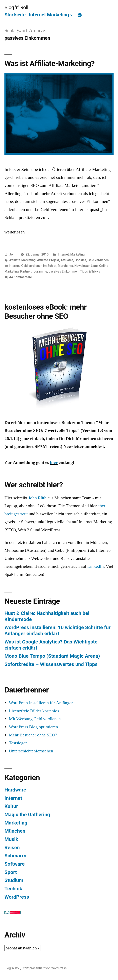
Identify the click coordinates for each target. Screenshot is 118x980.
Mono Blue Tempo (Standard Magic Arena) (52, 656)
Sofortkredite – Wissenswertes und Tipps (51, 664)
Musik (11, 839)
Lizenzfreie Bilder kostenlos (34, 711)
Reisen (12, 847)
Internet (63, 254)
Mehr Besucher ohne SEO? (33, 735)
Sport (11, 872)
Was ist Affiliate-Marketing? (50, 63)
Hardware (15, 790)
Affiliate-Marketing (22, 260)
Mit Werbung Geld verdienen (35, 719)
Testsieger (18, 743)
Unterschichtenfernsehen (31, 751)
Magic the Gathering (27, 814)
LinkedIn (96, 566)
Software (15, 864)
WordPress (17, 897)
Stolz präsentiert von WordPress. (45, 968)
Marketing (77, 254)
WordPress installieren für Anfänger (41, 703)
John (13, 254)
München (15, 831)
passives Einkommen (64, 271)
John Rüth (37, 498)
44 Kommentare (21, 277)
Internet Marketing (49, 15)
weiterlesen (16, 232)
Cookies (80, 260)
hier (54, 462)
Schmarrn (15, 856)
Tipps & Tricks (90, 271)
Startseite (15, 15)
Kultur (11, 806)
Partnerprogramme (34, 271)
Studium (14, 880)
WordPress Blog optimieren (33, 727)
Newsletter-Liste (86, 266)
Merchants (65, 266)
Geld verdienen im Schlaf (39, 266)
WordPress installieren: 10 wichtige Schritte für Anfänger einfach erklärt (57, 630)
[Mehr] (80, 16)
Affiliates (67, 260)
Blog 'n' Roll (16, 7)
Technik (13, 889)
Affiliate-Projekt (48, 260)
